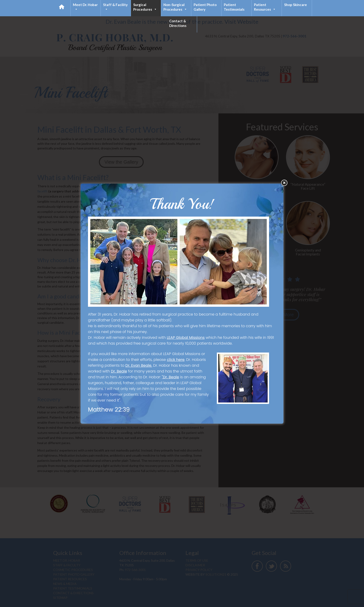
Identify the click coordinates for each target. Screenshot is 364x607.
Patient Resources (265, 7)
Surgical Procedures (145, 7)
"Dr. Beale (170, 377)
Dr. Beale (119, 371)
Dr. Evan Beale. (139, 365)
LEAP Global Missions (186, 338)
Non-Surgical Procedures (175, 7)
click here (176, 360)
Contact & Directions (178, 23)
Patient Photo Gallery (205, 7)
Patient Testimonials (234, 7)
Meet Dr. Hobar (85, 7)
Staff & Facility (115, 7)
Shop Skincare (296, 5)
